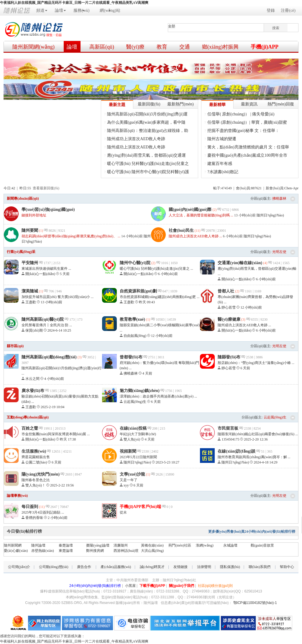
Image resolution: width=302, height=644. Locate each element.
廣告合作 (84, 567)
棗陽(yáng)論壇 (98, 545)
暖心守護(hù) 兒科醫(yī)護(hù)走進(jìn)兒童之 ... (156, 269)
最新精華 (217, 105)
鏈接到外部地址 (34, 215)
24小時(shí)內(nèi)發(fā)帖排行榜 (95, 586)
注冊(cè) (288, 10)
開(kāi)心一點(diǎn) (40, 274)
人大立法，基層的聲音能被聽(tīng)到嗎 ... (201, 215)
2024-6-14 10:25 (59, 330)
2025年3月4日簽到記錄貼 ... (43, 512)
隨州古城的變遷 (222, 139)
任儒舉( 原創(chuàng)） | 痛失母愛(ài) (241, 114)
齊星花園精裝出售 (36, 457)
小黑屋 (130, 586)
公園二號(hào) (36, 462)
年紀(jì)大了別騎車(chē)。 (138, 434)
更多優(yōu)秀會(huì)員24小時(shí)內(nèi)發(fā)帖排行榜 (252, 532)
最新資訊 (249, 104)
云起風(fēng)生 (135, 402)
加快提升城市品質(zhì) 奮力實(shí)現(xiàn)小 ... (58, 297)
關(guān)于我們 (182, 586)
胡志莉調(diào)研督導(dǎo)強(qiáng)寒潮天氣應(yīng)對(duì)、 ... (71, 236)
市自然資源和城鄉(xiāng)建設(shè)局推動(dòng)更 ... (160, 297)
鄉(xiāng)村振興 (220, 47)
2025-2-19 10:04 (52, 407)
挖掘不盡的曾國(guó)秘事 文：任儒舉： (243, 131)
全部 (172, 26)
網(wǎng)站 (110, 10)
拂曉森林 (279, 198)
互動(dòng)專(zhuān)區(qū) (28, 417)
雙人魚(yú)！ (132, 439)
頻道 (40, 10)
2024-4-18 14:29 (265, 462)
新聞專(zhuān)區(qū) (23, 198)
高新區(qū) (102, 47)
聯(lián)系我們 (260, 567)
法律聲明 (204, 567)
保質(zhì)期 (34, 330)
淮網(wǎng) (205, 545)
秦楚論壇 (66, 545)
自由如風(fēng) (135, 336)
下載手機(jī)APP (152, 586)
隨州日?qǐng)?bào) (270, 215)
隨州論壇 (38, 545)
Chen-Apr (291, 188)
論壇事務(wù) (17, 496)
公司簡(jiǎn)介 (19, 567)
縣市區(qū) (15, 346)
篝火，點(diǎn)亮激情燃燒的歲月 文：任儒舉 (248, 147)
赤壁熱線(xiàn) (43, 551)
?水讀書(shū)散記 (223, 172)
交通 (185, 47)
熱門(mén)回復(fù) (281, 105)
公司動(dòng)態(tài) (54, 567)
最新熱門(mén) (180, 104)
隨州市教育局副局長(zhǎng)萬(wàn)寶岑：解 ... (254, 457)
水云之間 (32, 379)
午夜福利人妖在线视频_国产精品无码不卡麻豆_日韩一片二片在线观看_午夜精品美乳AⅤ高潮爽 (74, 3)
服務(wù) (81, 10)
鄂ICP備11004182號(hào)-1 (255, 603)
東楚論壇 (66, 551)
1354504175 (230, 439)
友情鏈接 (180, 567)
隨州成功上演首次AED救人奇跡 (136, 139)
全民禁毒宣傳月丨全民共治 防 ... (47, 325)
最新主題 (117, 105)
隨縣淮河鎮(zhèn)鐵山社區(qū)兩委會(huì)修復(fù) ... (258, 434)
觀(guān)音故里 (262, 545)
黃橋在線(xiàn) (152, 545)
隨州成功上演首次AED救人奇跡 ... (195, 236)
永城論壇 (230, 545)
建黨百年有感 (220, 164)
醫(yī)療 (135, 47)
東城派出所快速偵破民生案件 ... (46, 269)
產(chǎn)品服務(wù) (116, 567)
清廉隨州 (121, 545)
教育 (162, 47)
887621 (256, 188)
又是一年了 (129, 480)
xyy (126, 485)
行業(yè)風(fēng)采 (21, 252)
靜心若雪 (229, 307)
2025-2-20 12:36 (256, 439)
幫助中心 (287, 567)
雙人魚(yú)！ (35, 485)
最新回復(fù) (149, 104)
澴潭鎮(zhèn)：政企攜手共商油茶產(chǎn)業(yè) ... (158, 396)
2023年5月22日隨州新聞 (138, 457)
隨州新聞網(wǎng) (33, 47)
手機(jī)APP (265, 47)
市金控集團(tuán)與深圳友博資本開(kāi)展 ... (56, 434)
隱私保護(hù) (230, 567)
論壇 (59, 10)
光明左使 (279, 252)
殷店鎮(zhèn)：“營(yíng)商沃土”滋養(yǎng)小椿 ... (256, 363)
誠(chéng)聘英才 (152, 567)
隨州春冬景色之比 (36, 480)
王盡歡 (31, 302)
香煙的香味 (34, 518)
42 (13, 188)
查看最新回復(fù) (46, 188)
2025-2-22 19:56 (62, 485)
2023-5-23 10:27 (168, 462)
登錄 (271, 10)
